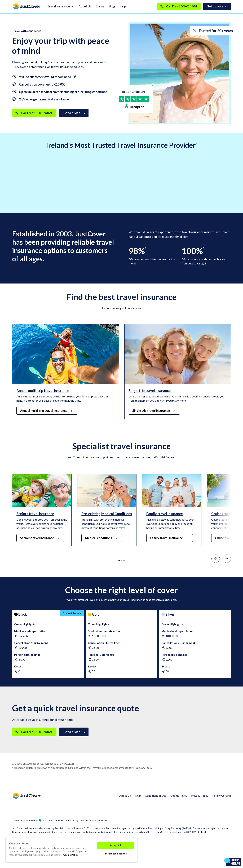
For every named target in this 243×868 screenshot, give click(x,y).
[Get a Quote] (74, 113)
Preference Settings (115, 854)
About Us (85, 6)
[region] (71, 850)
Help (123, 6)
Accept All (115, 845)
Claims (100, 6)
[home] (26, 6)
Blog (112, 6)
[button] (61, 6)
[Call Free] (34, 113)
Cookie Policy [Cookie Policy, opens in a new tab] (71, 855)
